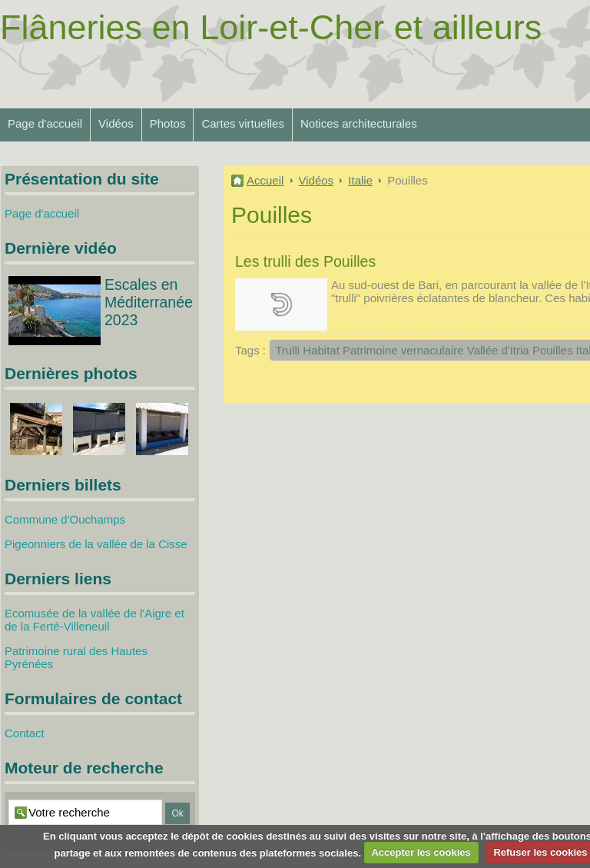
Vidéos (116, 123)
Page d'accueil (45, 123)
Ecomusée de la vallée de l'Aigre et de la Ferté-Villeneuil (94, 620)
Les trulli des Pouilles (305, 261)
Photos (168, 123)
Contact (25, 733)
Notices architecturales (359, 123)
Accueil (265, 180)
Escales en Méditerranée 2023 (149, 302)
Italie (360, 180)
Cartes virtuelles (243, 123)
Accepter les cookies (421, 852)
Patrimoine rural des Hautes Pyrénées (76, 657)
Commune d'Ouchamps (65, 519)
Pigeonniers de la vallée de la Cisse (96, 544)
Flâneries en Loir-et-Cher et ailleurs (271, 27)
